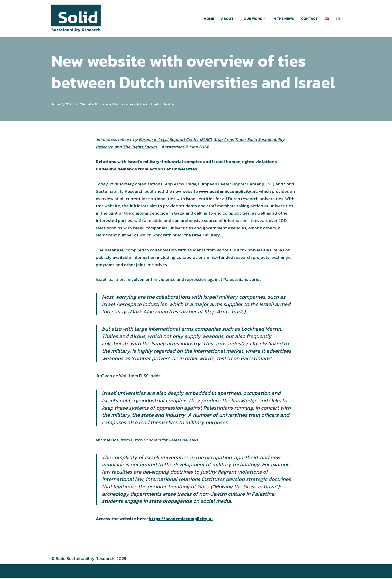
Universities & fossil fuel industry (144, 104)
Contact (309, 19)
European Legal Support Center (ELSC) (175, 139)
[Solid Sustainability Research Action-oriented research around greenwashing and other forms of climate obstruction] (76, 19)
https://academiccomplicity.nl (181, 520)
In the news (283, 19)
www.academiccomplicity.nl (228, 191)
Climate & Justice (95, 104)
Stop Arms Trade (230, 139)
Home (209, 19)
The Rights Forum (140, 147)
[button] (236, 19)
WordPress (99, 572)
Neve (56, 572)
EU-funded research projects (240, 258)
